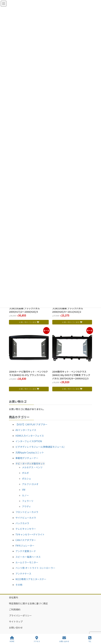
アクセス (37, 639)
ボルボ (25, 473)
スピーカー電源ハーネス (28, 557)
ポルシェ (27, 479)
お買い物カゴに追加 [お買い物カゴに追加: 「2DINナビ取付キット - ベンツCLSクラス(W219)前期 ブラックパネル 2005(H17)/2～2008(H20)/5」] (28, 322)
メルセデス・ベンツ (32, 467)
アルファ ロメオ (30, 484)
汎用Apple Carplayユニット (30, 452)
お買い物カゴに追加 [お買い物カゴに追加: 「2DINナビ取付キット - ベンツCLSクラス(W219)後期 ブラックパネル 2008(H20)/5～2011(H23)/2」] (71, 322)
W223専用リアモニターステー (31, 579)
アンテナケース (23, 574)
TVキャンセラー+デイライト (30, 534)
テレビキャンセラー (26, 529)
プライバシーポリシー (20, 615)
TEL (90, 639)
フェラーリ (28, 501)
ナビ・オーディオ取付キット (30, 464)
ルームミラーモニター (27, 562)
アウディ (26, 506)
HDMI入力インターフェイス (30, 436)
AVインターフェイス (26, 430)
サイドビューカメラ (26, 518)
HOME (12, 639)
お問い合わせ (16, 628)
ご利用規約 (15, 609)
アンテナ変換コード (26, 551)
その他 (19, 585)
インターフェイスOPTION (29, 441)
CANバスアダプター (26, 540)
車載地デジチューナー (27, 458)
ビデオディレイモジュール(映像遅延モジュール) (40, 447)
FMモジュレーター (25, 546)
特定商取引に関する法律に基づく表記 (28, 603)
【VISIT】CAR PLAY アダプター (31, 424)
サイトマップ (16, 622)
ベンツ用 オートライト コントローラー (35, 568)
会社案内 (14, 597)
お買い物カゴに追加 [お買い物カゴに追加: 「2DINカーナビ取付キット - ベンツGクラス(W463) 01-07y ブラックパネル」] (28, 389)
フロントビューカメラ (27, 512)
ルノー (25, 495)
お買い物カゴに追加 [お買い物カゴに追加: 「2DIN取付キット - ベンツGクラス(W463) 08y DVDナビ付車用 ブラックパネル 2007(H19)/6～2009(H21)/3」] (71, 389)
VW (24, 490)
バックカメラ (22, 523)
